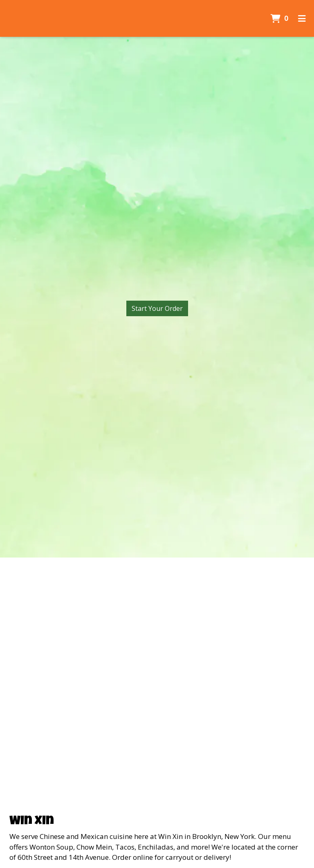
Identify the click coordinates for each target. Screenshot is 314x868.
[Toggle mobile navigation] (302, 18)
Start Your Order (157, 308)
